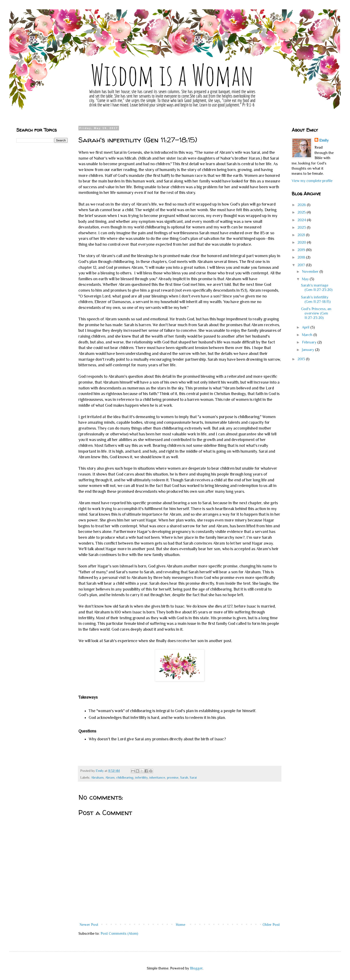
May (306, 279)
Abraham (97, 777)
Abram (110, 777)
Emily (324, 140)
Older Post (271, 925)
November (311, 272)
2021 (302, 235)
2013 (302, 359)
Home (180, 925)
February (310, 342)
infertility (141, 777)
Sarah (184, 777)
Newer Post (89, 925)
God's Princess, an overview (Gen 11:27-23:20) (316, 313)
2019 (302, 250)
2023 (302, 227)
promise (173, 777)
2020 (302, 242)
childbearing (125, 777)
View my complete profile (312, 181)
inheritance (157, 777)
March (308, 335)
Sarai (193, 777)
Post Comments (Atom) (119, 934)
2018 (302, 257)
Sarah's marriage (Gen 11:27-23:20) (317, 288)
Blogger (196, 968)
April (306, 327)
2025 (302, 212)
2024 (302, 220)
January (308, 350)
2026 (302, 205)
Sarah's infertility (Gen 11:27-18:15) (316, 299)
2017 (302, 265)
